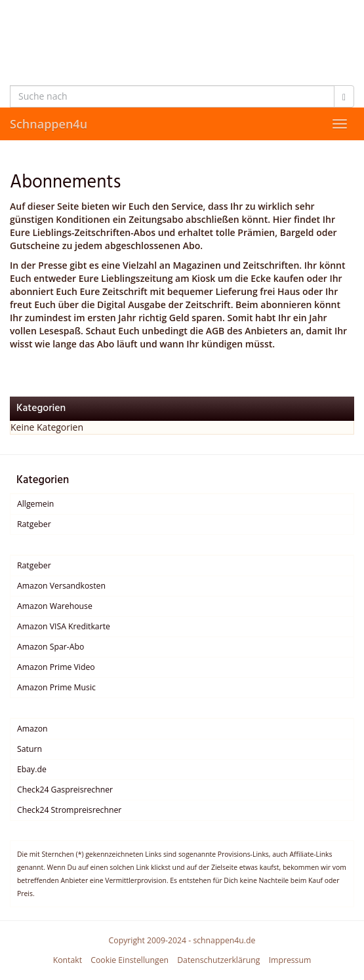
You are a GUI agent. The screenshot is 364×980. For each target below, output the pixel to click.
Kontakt (68, 960)
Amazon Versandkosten (61, 586)
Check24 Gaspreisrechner (65, 790)
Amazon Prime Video (56, 667)
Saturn (30, 749)
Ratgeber (34, 524)
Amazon (32, 729)
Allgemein (35, 504)
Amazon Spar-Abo (51, 647)
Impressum (290, 960)
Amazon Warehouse (55, 606)
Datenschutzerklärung (218, 960)
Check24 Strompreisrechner (69, 810)
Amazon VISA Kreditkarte (64, 626)
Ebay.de (32, 769)
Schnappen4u (49, 124)
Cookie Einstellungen (130, 960)
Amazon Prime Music (56, 687)
